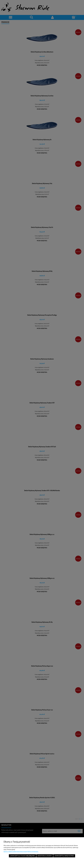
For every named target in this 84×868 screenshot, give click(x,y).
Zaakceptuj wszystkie (64, 856)
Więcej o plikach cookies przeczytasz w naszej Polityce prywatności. (21, 851)
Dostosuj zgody (45, 856)
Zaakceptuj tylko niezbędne (22, 856)
